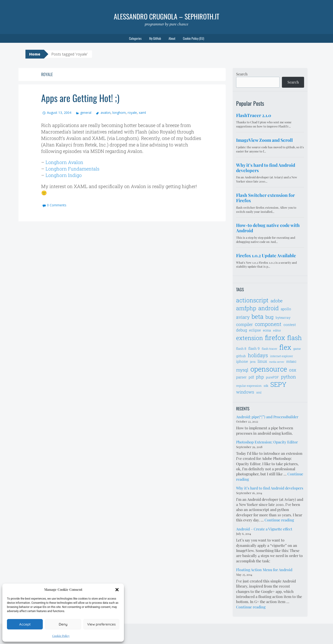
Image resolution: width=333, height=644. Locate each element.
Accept (25, 624)
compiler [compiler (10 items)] (244, 324)
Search (242, 74)
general (86, 113)
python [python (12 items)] (288, 377)
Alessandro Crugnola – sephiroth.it (166, 16)
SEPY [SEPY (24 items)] (278, 384)
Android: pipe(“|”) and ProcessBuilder (267, 417)
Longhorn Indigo (64, 175)
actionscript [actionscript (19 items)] (252, 300)
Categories (135, 38)
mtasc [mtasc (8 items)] (291, 361)
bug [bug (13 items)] (270, 317)
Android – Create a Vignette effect (264, 529)
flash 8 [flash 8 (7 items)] (241, 348)
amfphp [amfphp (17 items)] (246, 308)
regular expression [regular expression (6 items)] (249, 386)
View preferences (101, 624)
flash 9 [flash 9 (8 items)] (254, 348)
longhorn (119, 113)
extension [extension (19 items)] (250, 338)
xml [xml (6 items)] (259, 392)
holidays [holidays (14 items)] (258, 355)
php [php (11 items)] (260, 377)
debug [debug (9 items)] (242, 330)
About (172, 38)
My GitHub (155, 38)
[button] (117, 590)
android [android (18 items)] (268, 308)
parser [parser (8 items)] (241, 377)
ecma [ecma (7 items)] (267, 330)
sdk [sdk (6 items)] (266, 386)
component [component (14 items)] (268, 324)
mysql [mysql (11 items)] (242, 370)
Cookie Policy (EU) (194, 38)
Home (35, 54)
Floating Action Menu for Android (264, 570)
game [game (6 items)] (297, 349)
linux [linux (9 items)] (262, 361)
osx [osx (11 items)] (293, 370)
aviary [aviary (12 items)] (243, 317)
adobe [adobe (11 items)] (277, 301)
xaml (142, 113)
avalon (106, 113)
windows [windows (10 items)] (245, 392)
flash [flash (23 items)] (294, 338)
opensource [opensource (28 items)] (269, 369)
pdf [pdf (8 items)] (251, 377)
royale (132, 113)
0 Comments (57, 205)
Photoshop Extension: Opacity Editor (267, 442)
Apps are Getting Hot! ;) (80, 98)
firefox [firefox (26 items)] (275, 337)
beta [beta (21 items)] (257, 316)
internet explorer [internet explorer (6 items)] (282, 356)
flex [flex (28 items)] (285, 347)
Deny (63, 624)
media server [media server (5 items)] (277, 362)
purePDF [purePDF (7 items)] (272, 377)
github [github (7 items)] (241, 356)
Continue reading (279, 520)
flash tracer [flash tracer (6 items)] (270, 349)
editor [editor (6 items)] (277, 330)
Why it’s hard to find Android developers (270, 488)
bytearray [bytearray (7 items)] (283, 317)
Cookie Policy (61, 636)
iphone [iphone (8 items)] (242, 361)
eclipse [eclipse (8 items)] (255, 330)
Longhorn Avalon (64, 162)
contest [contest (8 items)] (290, 325)
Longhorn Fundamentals (72, 169)
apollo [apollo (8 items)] (286, 309)
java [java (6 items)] (253, 362)
